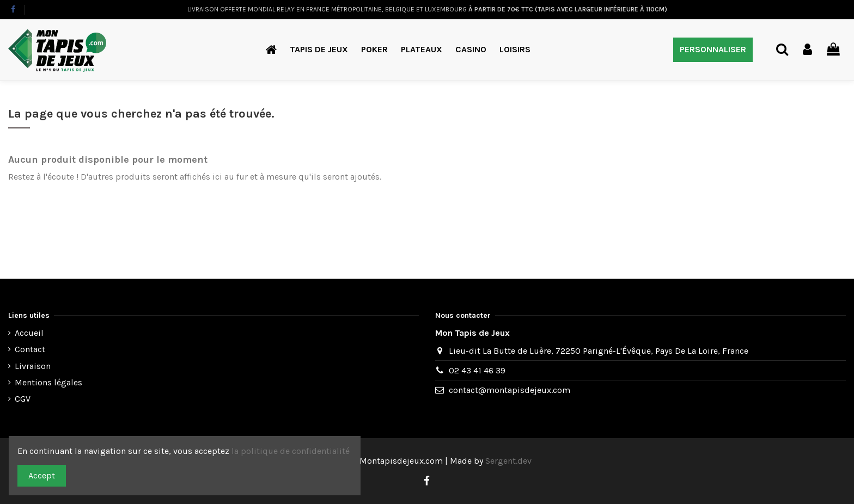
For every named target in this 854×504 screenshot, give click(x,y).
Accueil (29, 333)
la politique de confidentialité (292, 451)
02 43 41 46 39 (477, 370)
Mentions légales (48, 382)
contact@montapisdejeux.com (510, 390)
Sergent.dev (508, 461)
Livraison (33, 366)
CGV (23, 399)
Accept (42, 475)
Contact (30, 349)
